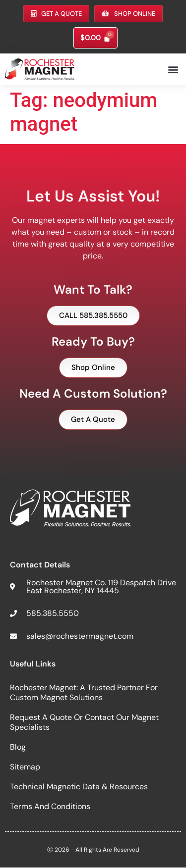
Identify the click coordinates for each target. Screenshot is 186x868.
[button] (173, 69)
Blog (18, 747)
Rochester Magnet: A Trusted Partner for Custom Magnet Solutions (84, 692)
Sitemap (25, 767)
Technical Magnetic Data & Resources (79, 787)
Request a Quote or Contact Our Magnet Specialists (84, 722)
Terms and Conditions (50, 806)
